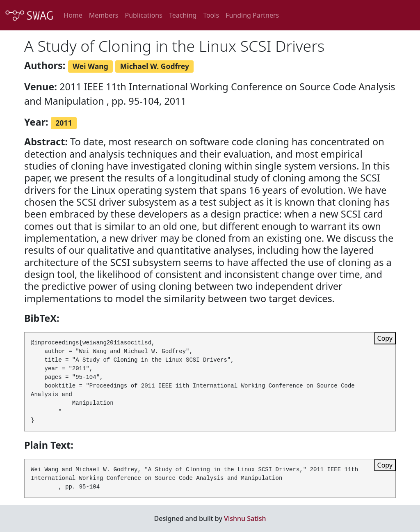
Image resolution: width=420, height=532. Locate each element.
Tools (211, 15)
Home (73, 15)
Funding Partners (252, 15)
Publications (143, 15)
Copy (385, 338)
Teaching (183, 15)
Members (104, 15)
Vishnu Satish (245, 518)
